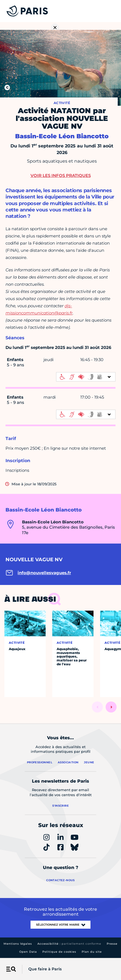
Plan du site (92, 952)
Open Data (28, 952)
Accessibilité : (69, 944)
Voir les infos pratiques (61, 175)
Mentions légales (18, 944)
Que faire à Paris (45, 969)
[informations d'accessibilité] (86, 377)
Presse (112, 944)
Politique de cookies (59, 952)
